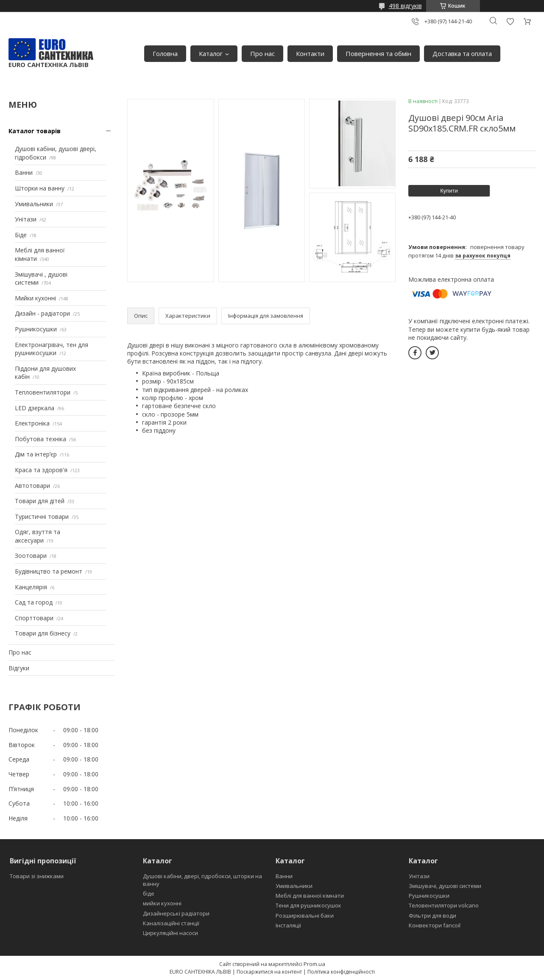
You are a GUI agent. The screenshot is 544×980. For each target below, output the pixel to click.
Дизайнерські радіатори (176, 913)
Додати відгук (510, 21)
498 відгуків (405, 6)
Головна (165, 53)
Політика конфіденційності (341, 972)
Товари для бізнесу (43, 633)
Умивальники (34, 204)
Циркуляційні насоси (170, 933)
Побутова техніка (40, 439)
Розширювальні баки (305, 916)
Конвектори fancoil (435, 925)
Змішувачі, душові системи (445, 886)
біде (149, 893)
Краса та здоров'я (41, 470)
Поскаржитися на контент (269, 972)
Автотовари (32, 486)
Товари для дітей (40, 501)
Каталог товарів (35, 131)
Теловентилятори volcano (444, 905)
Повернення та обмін (378, 53)
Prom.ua (314, 964)
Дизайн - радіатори (42, 313)
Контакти (310, 53)
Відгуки (19, 668)
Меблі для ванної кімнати (310, 896)
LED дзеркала (35, 408)
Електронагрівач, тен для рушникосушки (52, 349)
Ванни (24, 172)
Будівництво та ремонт (49, 571)
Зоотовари (31, 556)
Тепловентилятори (43, 392)
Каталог (211, 53)
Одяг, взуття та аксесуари (38, 536)
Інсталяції (288, 925)
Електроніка (32, 423)
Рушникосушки (36, 329)
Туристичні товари (42, 517)
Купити (449, 191)
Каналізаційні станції (171, 923)
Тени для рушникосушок (308, 905)
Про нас (262, 53)
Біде (21, 235)
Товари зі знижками (37, 876)
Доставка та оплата (462, 53)
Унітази (26, 219)
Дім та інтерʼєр (36, 454)
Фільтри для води (432, 916)
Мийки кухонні (35, 298)
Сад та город (34, 602)
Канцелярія (31, 587)
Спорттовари (34, 618)
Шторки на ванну (40, 188)
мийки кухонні (162, 903)
